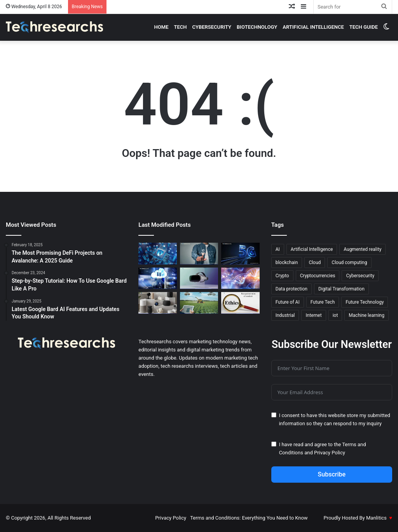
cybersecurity (212, 27)
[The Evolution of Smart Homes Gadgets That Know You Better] (157, 303)
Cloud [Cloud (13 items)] (315, 263)
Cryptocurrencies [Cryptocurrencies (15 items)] (318, 276)
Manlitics (376, 518)
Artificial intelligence (313, 27)
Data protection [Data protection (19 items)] (292, 289)
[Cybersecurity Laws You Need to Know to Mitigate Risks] (157, 254)
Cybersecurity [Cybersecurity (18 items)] (360, 276)
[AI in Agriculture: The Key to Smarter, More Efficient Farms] (199, 303)
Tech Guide (364, 27)
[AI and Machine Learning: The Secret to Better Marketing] (199, 254)
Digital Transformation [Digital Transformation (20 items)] (341, 289)
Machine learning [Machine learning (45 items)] (367, 315)
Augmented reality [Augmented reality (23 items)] (362, 249)
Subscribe (332, 474)
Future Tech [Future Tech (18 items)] (323, 302)
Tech (180, 27)
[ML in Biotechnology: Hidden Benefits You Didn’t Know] (240, 278)
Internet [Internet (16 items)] (313, 315)
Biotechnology (257, 27)
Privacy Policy (330, 453)
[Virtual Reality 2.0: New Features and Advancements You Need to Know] (199, 278)
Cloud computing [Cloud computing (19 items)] (349, 263)
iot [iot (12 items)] (335, 315)
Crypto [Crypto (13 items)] (282, 276)
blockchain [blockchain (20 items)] (287, 263)
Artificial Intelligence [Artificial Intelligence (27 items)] (312, 249)
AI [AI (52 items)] (278, 249)
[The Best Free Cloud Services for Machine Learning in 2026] (157, 278)
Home (161, 27)
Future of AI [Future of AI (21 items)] (288, 302)
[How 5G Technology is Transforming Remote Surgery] (240, 254)
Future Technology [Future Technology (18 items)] (365, 302)
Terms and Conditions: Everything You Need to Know (249, 518)
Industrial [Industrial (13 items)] (285, 315)
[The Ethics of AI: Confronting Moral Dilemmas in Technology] (240, 303)
